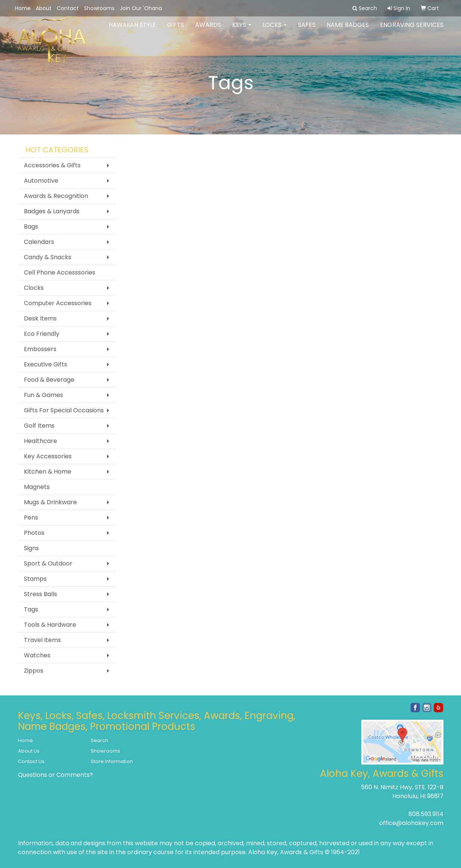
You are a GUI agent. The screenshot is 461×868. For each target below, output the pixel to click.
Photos (34, 533)
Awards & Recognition (56, 196)
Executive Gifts (46, 364)
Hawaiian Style (132, 30)
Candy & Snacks (48, 257)
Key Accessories (48, 456)
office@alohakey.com (411, 823)
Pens (31, 517)
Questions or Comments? (55, 775)
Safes (307, 30)
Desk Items (40, 318)
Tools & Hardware (50, 625)
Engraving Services (412, 30)
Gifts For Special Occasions (64, 410)
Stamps (35, 579)
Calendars (39, 242)
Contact (68, 8)
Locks (275, 30)
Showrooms (99, 8)
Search (99, 740)
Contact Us (31, 761)
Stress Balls (41, 594)
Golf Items (39, 426)
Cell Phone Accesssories (60, 272)
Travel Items (42, 640)
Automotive (41, 181)
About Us (29, 751)
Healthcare (41, 441)
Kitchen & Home (48, 472)
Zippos (34, 671)
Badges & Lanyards (52, 211)
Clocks (34, 288)
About (44, 8)
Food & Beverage (49, 380)
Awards (208, 30)
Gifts (176, 30)
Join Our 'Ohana (141, 8)
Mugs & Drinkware (50, 502)
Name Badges (348, 30)
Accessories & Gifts (52, 165)
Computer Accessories (58, 303)
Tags (31, 609)
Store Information (112, 761)
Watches (37, 655)
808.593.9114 (426, 814)
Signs (31, 548)
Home (23, 8)
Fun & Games (43, 395)
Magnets (37, 487)
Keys (242, 30)
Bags (31, 227)
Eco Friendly (42, 334)
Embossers (40, 349)
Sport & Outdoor (48, 563)
